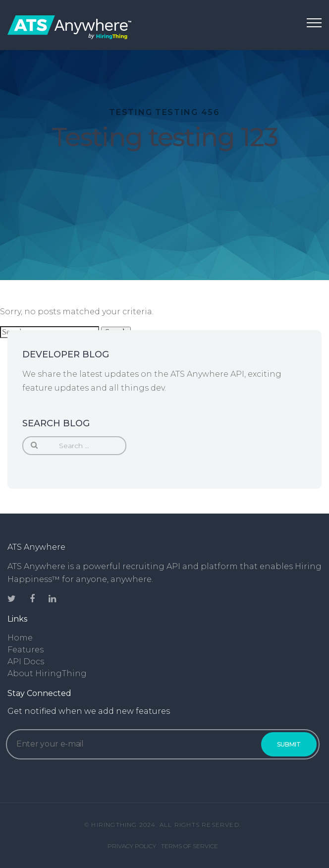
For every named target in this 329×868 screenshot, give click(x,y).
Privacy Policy (132, 846)
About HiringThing (47, 673)
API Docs (26, 662)
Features (26, 650)
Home (20, 638)
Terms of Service (190, 846)
